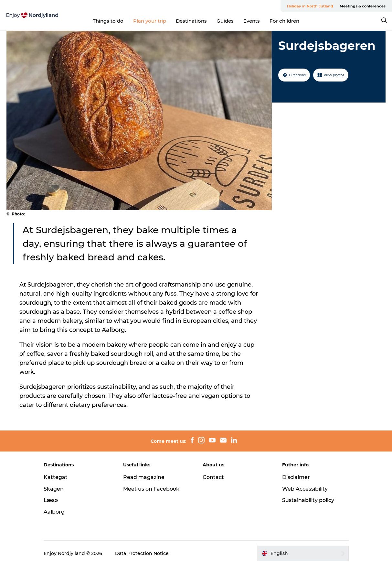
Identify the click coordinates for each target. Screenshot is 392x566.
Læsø (51, 500)
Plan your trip (150, 21)
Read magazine (144, 477)
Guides (225, 21)
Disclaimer (296, 477)
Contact (213, 477)
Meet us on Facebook (151, 489)
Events (252, 21)
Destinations (191, 21)
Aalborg (54, 512)
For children (284, 21)
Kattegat (56, 477)
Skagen (54, 489)
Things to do (108, 21)
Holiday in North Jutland (310, 6)
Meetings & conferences (363, 6)
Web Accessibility (305, 489)
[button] (303, 553)
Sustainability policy (308, 500)
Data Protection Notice (142, 553)
